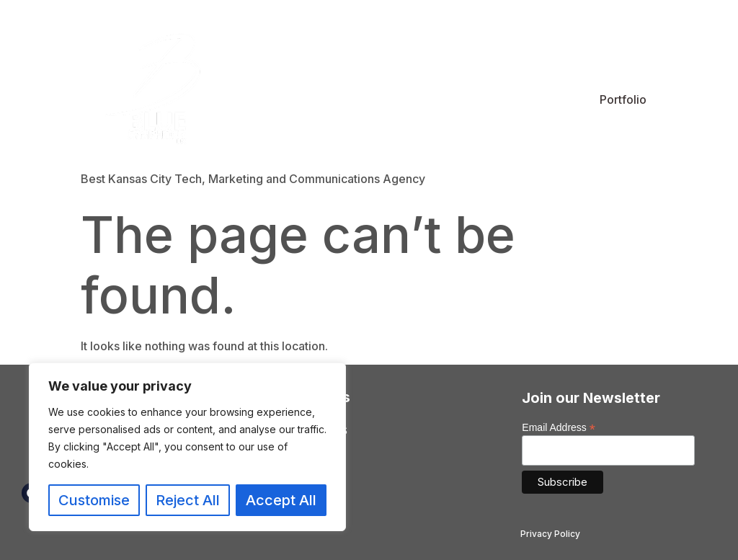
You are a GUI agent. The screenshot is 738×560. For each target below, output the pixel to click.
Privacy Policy (550, 534)
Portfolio (623, 99)
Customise (94, 500)
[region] (187, 447)
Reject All (188, 500)
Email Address (559, 427)
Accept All (281, 500)
